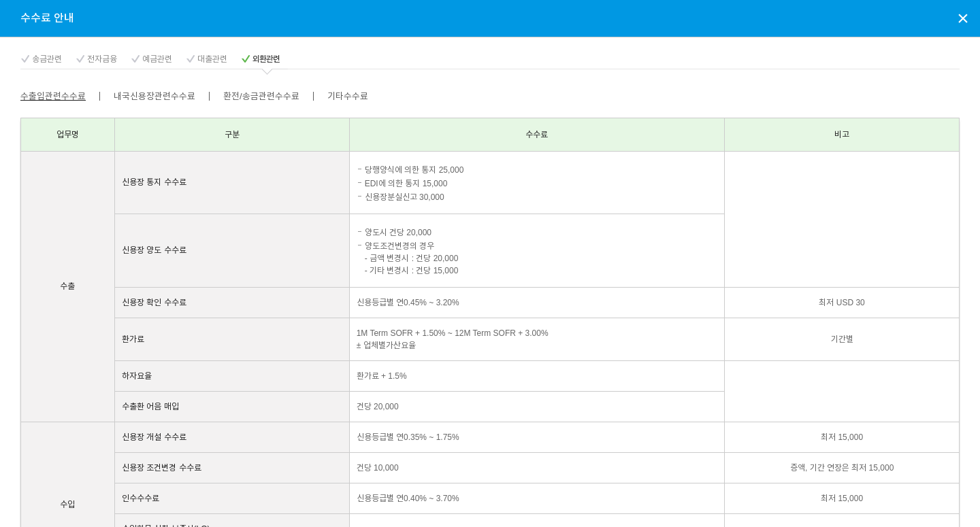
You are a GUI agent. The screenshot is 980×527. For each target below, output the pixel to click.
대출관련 (212, 59)
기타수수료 (348, 96)
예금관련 (157, 59)
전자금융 (102, 59)
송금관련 (47, 59)
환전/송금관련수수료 (261, 96)
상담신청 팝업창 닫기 (963, 18)
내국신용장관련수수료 (154, 96)
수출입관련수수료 (53, 96)
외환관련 (266, 59)
